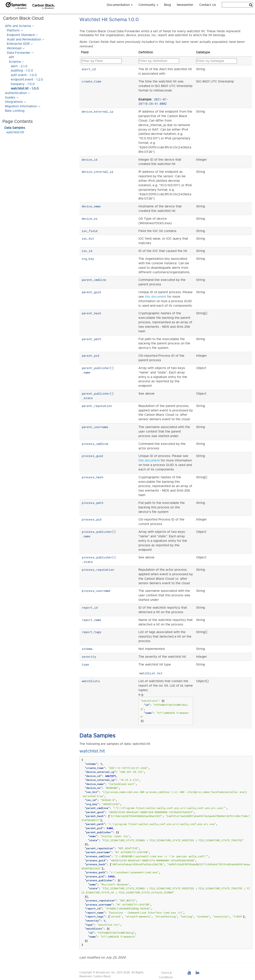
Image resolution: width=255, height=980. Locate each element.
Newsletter (185, 5)
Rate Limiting (15, 111)
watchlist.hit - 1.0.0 (25, 89)
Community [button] (148, 5)
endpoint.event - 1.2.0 (27, 80)
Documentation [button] (120, 5)
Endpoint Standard (21, 35)
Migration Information (21, 106)
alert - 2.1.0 (19, 66)
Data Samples (15, 128)
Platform (13, 30)
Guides (10, 98)
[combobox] (237, 5)
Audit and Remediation (24, 39)
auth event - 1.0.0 (24, 75)
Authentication (16, 93)
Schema (15, 62)
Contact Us (208, 5)
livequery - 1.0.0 (23, 84)
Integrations (14, 102)
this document (156, 297)
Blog (167, 5)
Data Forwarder (19, 53)
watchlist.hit (15, 132)
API (11, 57)
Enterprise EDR (18, 44)
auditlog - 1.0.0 (22, 71)
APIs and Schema (18, 26)
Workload (14, 48)
